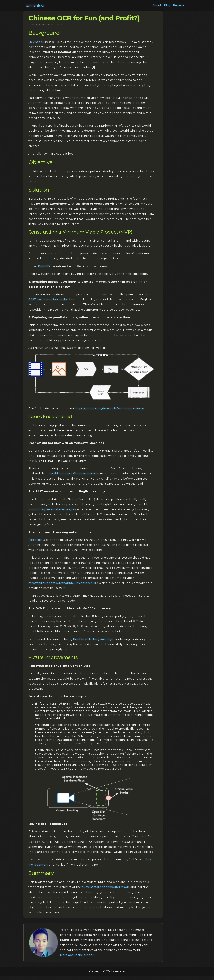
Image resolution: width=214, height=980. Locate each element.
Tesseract (35, 540)
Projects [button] (179, 5)
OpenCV (44, 266)
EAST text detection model (48, 299)
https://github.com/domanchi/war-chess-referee (109, 409)
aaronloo (35, 5)
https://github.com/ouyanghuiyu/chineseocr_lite (63, 583)
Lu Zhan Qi (36, 42)
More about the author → (79, 955)
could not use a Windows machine (74, 474)
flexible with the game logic (93, 639)
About (157, 5)
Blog (167, 5)
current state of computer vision (105, 887)
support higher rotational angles (52, 509)
